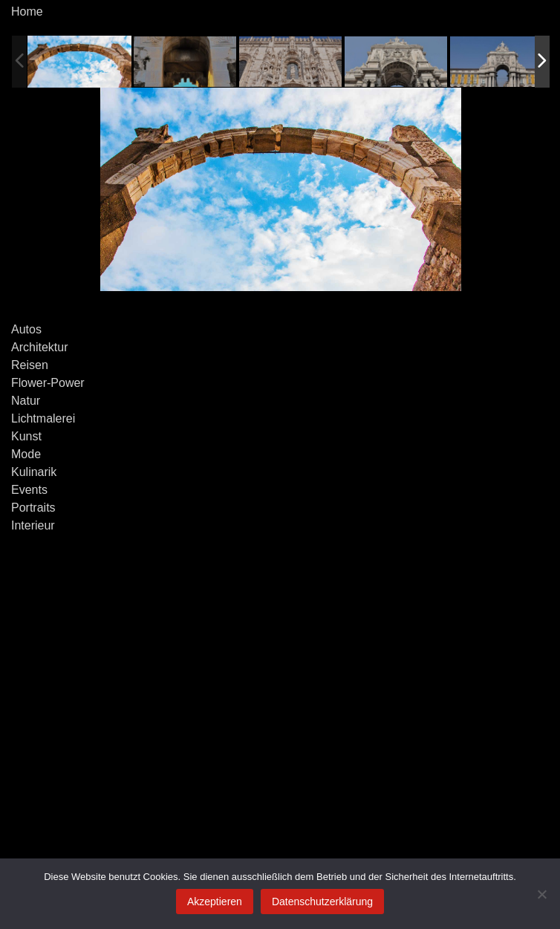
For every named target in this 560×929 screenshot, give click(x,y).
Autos (26, 329)
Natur (26, 401)
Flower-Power (48, 383)
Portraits (33, 508)
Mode (26, 454)
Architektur (39, 347)
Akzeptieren (215, 902)
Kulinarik (34, 472)
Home (27, 12)
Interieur (33, 525)
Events (29, 490)
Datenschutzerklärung (322, 902)
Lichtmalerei (43, 418)
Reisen (30, 365)
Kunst (26, 436)
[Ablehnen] (541, 894)
